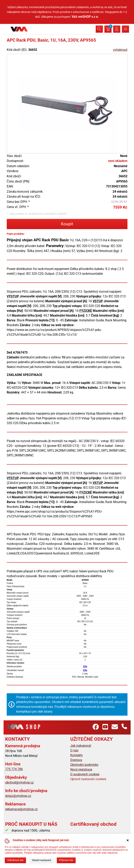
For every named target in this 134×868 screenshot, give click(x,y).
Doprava (76, 760)
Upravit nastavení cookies (88, 779)
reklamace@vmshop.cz (21, 809)
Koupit (67, 224)
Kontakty (77, 755)
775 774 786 (14, 769)
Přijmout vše (66, 860)
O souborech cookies (85, 774)
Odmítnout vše (15, 860)
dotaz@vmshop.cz (18, 796)
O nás (74, 750)
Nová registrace (81, 769)
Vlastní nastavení (41, 860)
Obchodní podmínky (84, 765)
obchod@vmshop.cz (19, 782)
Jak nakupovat (81, 746)
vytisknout (120, 50)
